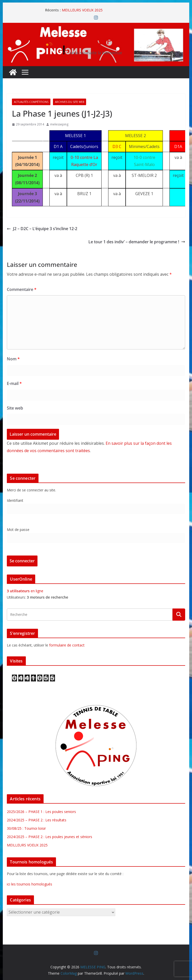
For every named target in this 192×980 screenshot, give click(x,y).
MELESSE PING (96, 40)
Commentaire (22, 289)
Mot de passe (18, 530)
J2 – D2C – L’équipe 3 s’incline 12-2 (42, 229)
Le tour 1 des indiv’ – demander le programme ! (137, 242)
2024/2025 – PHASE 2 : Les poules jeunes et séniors (50, 837)
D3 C (117, 146)
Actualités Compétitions (31, 102)
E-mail (14, 383)
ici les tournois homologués (30, 884)
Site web (15, 408)
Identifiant (15, 500)
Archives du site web (70, 102)
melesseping (59, 124)
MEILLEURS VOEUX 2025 (82, 10)
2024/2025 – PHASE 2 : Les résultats (37, 820)
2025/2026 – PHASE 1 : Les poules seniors (41, 812)
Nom (13, 359)
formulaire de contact (67, 645)
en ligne (25, 591)
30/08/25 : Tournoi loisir (26, 828)
